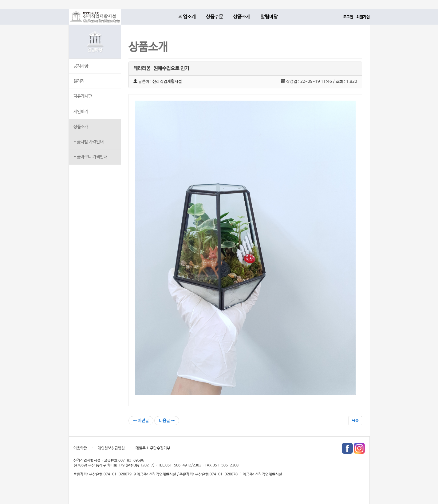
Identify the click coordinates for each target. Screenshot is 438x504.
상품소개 (242, 17)
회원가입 (363, 17)
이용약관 (80, 448)
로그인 (348, 17)
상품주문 (215, 17)
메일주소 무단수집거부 (153, 448)
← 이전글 (141, 421)
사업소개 (187, 17)
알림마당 (269, 17)
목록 (355, 421)
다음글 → (167, 421)
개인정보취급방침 (111, 448)
